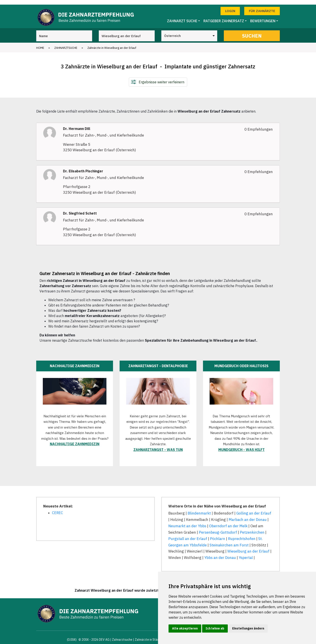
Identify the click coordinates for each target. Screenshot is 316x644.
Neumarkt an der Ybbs (187, 521)
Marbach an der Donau (248, 515)
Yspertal (246, 553)
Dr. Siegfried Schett (80, 209)
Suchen (252, 31)
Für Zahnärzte (262, 6)
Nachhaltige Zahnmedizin (75, 439)
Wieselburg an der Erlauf (248, 547)
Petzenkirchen (252, 528)
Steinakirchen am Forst (229, 540)
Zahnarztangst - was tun (158, 445)
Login (230, 6)
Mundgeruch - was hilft (241, 445)
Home (40, 43)
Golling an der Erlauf (254, 509)
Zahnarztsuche (66, 43)
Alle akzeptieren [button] (185, 628)
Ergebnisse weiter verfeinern (162, 77)
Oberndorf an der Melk (228, 521)
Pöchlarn (218, 534)
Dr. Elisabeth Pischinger (83, 167)
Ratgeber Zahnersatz (224, 16)
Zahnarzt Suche (182, 16)
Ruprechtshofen (242, 534)
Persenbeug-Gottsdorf (218, 528)
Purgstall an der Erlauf (188, 534)
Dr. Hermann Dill (77, 124)
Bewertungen (263, 16)
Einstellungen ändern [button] (248, 628)
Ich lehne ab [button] (215, 628)
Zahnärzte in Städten (149, 635)
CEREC (57, 508)
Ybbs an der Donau (220, 553)
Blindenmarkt (199, 509)
